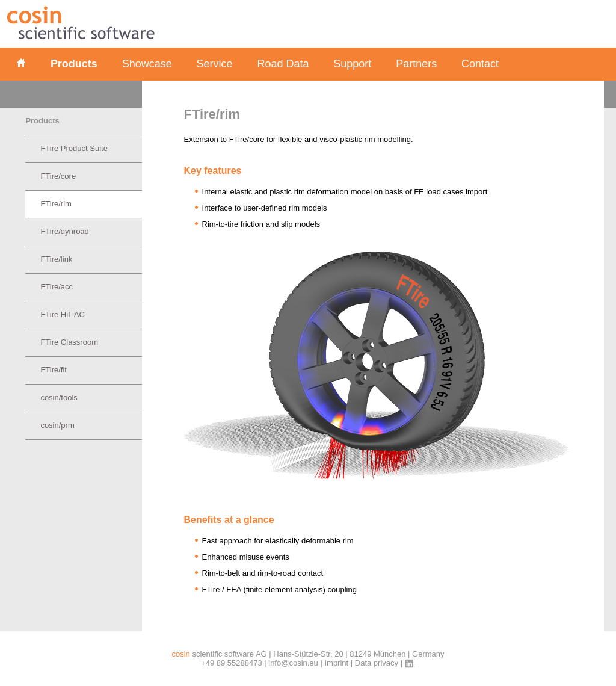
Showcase (147, 64)
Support (352, 64)
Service (215, 64)
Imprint (336, 663)
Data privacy (377, 663)
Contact (480, 64)
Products (74, 64)
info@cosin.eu (293, 663)
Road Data (283, 64)
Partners (416, 64)
